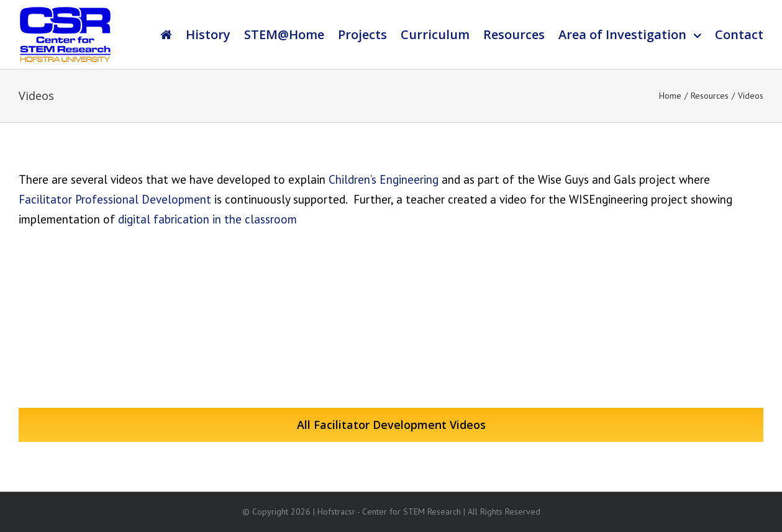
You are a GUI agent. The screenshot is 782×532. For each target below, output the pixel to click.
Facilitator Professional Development (115, 199)
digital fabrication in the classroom (207, 219)
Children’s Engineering (384, 179)
